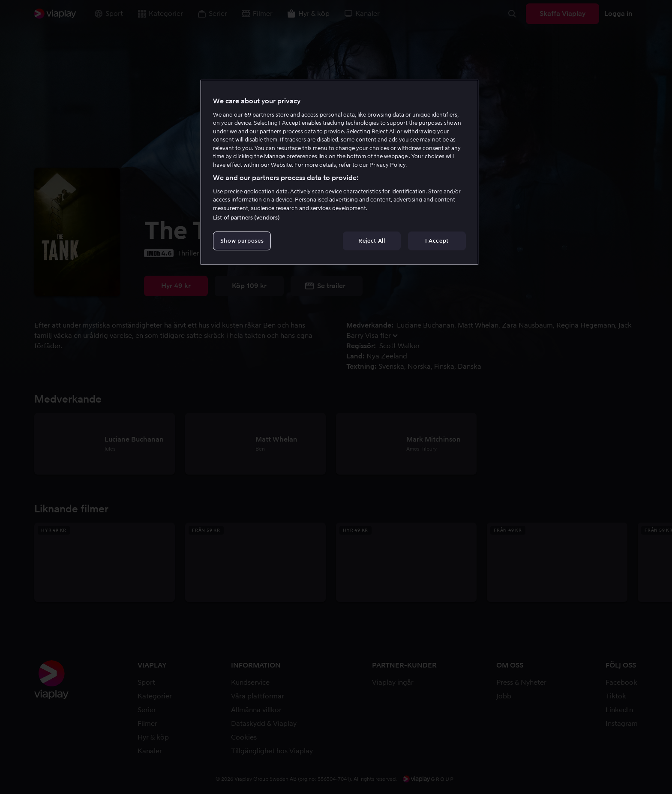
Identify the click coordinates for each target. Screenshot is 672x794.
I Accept (437, 241)
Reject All (372, 241)
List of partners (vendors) (246, 218)
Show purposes (242, 241)
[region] (339, 172)
